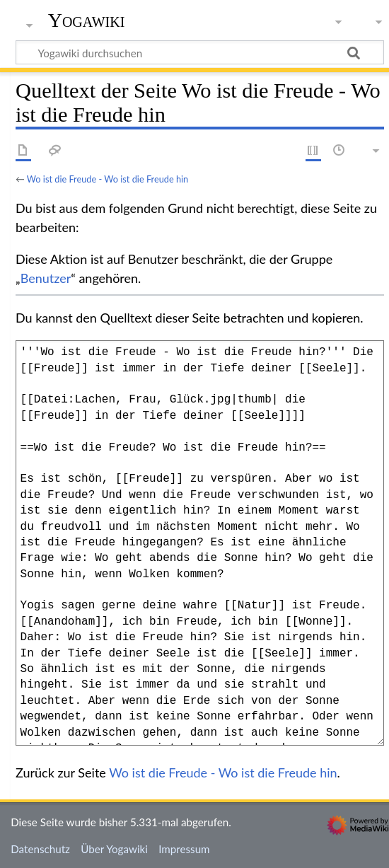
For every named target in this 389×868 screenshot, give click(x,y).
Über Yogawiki (114, 849)
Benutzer (46, 278)
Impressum (184, 849)
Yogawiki (87, 21)
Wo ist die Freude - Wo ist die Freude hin (108, 179)
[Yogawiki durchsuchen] (200, 52)
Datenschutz (40, 849)
